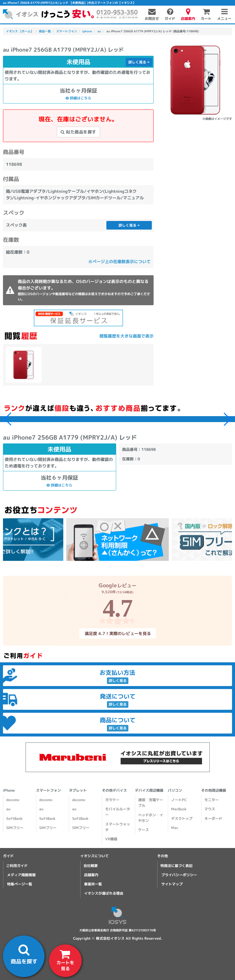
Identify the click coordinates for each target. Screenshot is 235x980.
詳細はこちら (78, 98)
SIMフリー (15, 828)
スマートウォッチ (118, 827)
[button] (227, 419)
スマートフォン (48, 790)
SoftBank (14, 818)
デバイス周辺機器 (149, 790)
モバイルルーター (118, 812)
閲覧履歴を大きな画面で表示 (127, 336)
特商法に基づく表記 (176, 866)
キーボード (213, 818)
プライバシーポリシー (179, 875)
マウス (210, 809)
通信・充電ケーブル (151, 803)
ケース (143, 830)
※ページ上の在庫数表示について (119, 261)
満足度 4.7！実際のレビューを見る (117, 633)
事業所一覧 (93, 884)
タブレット (78, 790)
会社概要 (91, 866)
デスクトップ (182, 818)
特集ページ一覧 (20, 884)
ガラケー (112, 800)
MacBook (179, 809)
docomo (13, 800)
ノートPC (179, 800)
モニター (212, 800)
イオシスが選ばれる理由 (104, 893)
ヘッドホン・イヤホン (151, 818)
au (8, 809)
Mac (175, 828)
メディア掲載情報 (21, 875)
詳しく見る (139, 62)
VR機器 (111, 839)
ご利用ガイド (17, 866)
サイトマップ (172, 884)
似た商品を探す (78, 132)
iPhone (9, 790)
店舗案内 (91, 875)
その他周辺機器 (214, 790)
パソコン (175, 790)
